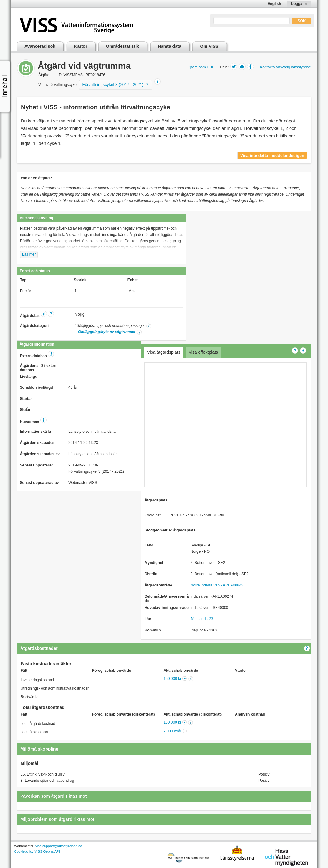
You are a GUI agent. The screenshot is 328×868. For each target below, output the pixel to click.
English (274, 4)
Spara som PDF (201, 67)
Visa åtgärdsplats (164, 352)
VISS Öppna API (47, 851)
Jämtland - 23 (202, 619)
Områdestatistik (122, 46)
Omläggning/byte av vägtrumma (107, 332)
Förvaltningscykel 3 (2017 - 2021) (113, 85)
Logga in (299, 4)
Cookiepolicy (24, 851)
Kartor (81, 46)
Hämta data (169, 46)
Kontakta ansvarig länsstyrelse (285, 67)
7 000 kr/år (172, 731)
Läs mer (29, 254)
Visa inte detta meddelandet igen (272, 155)
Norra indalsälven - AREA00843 (217, 585)
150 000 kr (173, 679)
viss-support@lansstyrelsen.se (59, 846)
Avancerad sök (40, 46)
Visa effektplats (203, 352)
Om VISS (209, 46)
